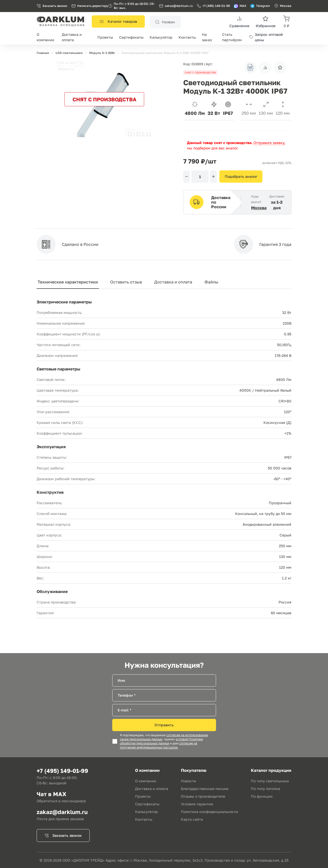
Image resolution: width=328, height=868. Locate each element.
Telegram (260, 6)
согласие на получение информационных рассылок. (159, 745)
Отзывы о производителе (203, 796)
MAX (240, 6)
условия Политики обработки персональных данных (161, 741)
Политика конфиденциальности (209, 812)
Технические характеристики (68, 282)
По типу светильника (270, 781)
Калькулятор (161, 37)
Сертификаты (131, 37)
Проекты (105, 37)
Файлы (211, 282)
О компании (146, 781)
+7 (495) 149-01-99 (213, 6)
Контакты (187, 37)
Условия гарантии (197, 804)
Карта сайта (192, 819)
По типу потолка (265, 789)
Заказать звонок (52, 6)
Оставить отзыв (126, 282)
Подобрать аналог (241, 176)
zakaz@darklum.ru (179, 6)
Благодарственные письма (205, 789)
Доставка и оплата (173, 282)
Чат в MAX (52, 794)
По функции (262, 796)
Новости (188, 781)
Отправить (164, 725)
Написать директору (90, 6)
